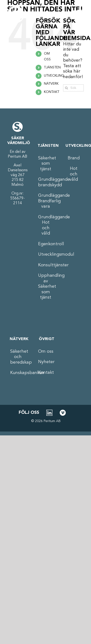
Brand (74, 158)
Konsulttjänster (46, 265)
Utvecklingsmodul (46, 254)
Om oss (46, 351)
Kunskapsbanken (18, 373)
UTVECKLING (54, 76)
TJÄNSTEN (52, 67)
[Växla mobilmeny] (78, 15)
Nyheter (46, 362)
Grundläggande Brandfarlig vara (46, 201)
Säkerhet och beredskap (18, 357)
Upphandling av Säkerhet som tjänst (46, 286)
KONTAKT (52, 92)
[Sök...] (73, 88)
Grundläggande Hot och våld (46, 225)
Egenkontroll (46, 244)
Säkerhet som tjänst (46, 164)
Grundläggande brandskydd (46, 182)
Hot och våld (74, 174)
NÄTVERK (51, 84)
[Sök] (67, 88)
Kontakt (46, 373)
